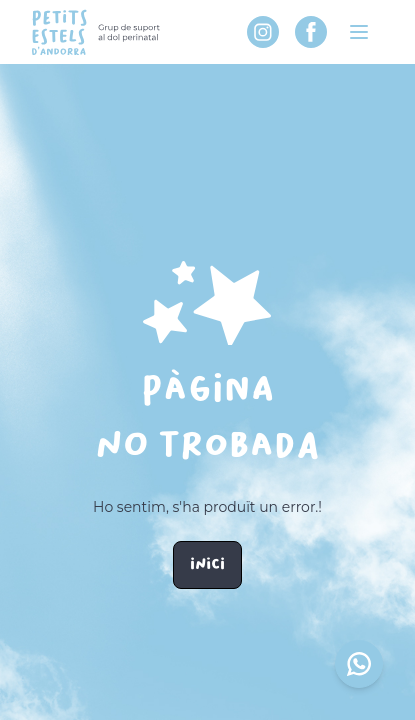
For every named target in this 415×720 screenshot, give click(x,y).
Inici (207, 564)
